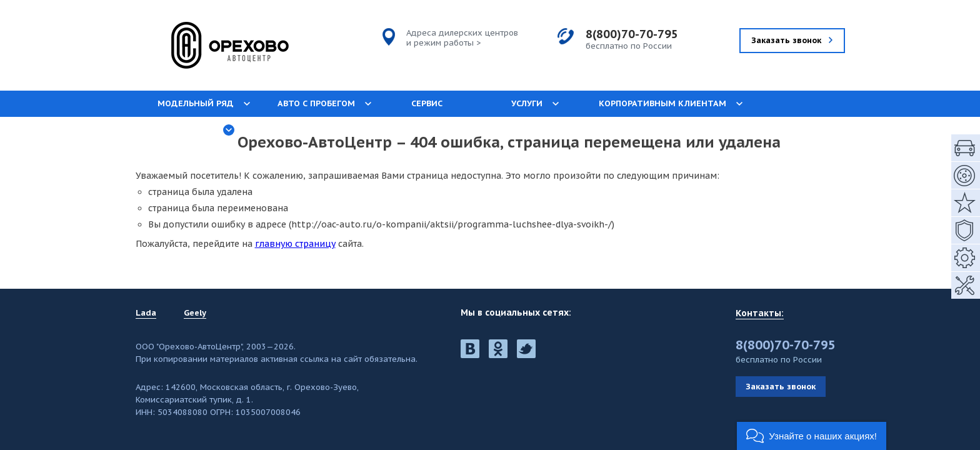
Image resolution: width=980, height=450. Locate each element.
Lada (146, 313)
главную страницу (295, 244)
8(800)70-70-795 (632, 34)
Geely (195, 313)
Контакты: (760, 313)
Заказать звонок (781, 387)
